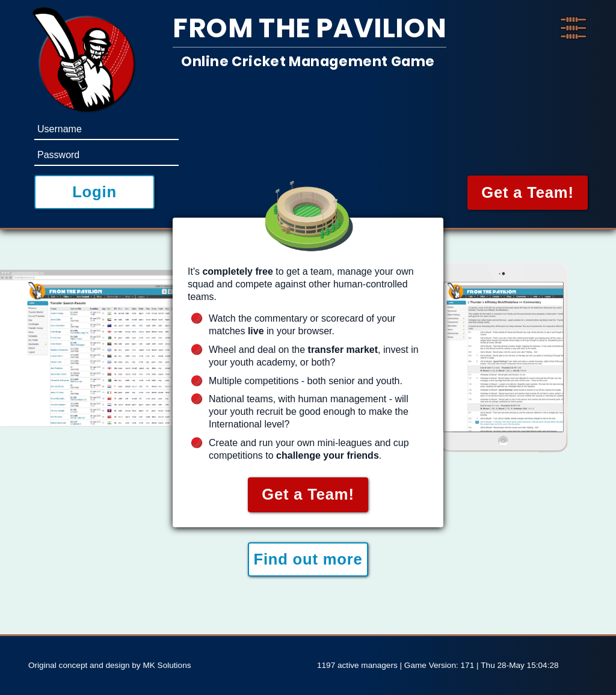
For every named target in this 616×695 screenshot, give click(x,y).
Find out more (308, 559)
